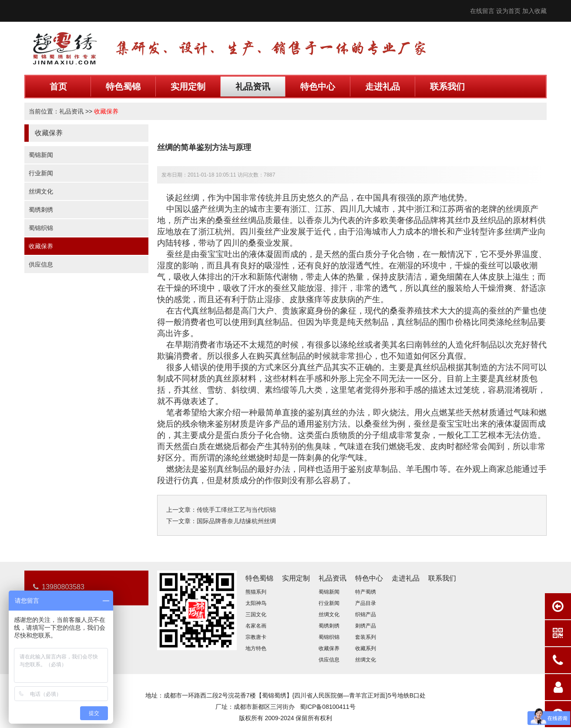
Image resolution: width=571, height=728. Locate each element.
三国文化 (256, 614)
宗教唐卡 (256, 637)
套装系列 (366, 637)
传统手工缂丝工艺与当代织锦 (236, 510)
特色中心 (318, 87)
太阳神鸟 (256, 603)
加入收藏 (534, 11)
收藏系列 (366, 648)
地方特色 (256, 648)
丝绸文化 (41, 191)
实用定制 (188, 87)
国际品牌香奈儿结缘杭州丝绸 (236, 521)
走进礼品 (383, 87)
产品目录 (366, 603)
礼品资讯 (253, 87)
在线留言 (482, 11)
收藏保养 (106, 111)
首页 (58, 87)
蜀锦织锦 (41, 228)
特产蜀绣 (366, 592)
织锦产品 (366, 614)
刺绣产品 (366, 626)
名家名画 (256, 626)
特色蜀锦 (123, 87)
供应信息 (41, 264)
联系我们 (447, 87)
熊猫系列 (256, 592)
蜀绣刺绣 (41, 210)
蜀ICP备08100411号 (328, 707)
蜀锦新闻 (41, 155)
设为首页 (508, 11)
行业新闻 (41, 173)
